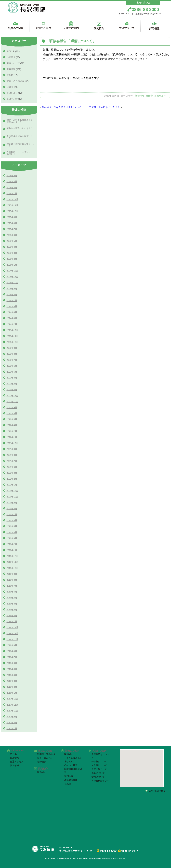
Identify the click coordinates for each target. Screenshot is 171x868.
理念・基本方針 (45, 758)
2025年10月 (12, 211)
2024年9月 (12, 289)
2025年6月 (12, 235)
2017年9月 (12, 717)
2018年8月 (12, 651)
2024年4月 (12, 312)
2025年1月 (12, 265)
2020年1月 (12, 550)
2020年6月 (12, 520)
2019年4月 (12, 604)
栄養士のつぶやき (15, 81)
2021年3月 (12, 473)
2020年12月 (12, 491)
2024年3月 (12, 318)
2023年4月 (12, 378)
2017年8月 (12, 723)
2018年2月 (12, 687)
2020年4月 (12, 532)
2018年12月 (12, 627)
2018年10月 (12, 639)
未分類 (10, 75)
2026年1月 (12, 193)
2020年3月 (12, 538)
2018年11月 (12, 633)
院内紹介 (42, 772)
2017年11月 (12, 705)
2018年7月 (12, 657)
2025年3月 (12, 253)
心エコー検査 (71, 765)
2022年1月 (12, 437)
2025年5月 (12, 241)
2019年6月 (12, 592)
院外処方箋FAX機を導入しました (21, 145)
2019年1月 (12, 621)
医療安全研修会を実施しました (20, 137)
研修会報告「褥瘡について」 (73, 41)
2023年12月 (12, 330)
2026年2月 (12, 188)
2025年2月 (12, 259)
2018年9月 (12, 645)
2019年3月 (12, 610)
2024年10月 (12, 283)
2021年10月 (12, 443)
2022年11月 (12, 396)
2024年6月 (12, 306)
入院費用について (100, 781)
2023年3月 (12, 384)
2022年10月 (12, 402)
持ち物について (99, 761)
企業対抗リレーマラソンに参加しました (20, 153)
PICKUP (11, 51)
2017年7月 (12, 728)
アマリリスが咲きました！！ (104, 107)
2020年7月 (12, 514)
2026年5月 (12, 176)
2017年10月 (12, 711)
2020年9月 (12, 503)
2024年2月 (12, 324)
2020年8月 (12, 509)
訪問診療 (69, 776)
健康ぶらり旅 (13, 63)
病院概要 (42, 762)
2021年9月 (12, 449)
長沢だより (160, 96)
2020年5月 (12, 526)
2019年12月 (12, 556)
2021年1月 (12, 485)
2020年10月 (12, 497)
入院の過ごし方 (99, 769)
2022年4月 (12, 425)
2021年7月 (12, 461)
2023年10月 (12, 342)
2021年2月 (12, 479)
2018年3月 (12, 681)
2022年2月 (12, 431)
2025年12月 (12, 199)
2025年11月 (12, 205)
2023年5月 (12, 372)
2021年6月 (12, 467)
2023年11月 (12, 336)
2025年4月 (12, 247)
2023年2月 (12, 390)
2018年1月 (12, 693)
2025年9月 (12, 217)
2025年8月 (12, 223)
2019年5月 (12, 598)
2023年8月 (12, 354)
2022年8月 (12, 413)
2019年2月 (12, 616)
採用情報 (15, 758)
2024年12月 (12, 271)
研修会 (149, 96)
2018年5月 (12, 669)
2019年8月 (12, 580)
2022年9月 (12, 407)
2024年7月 (12, 300)
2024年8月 (12, 295)
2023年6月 (12, 366)
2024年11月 (12, 277)
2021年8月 (12, 455)
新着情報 (140, 96)
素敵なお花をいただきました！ (20, 129)
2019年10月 (12, 568)
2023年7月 (12, 360)
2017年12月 (12, 699)
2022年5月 (12, 419)
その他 (68, 784)
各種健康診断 (71, 780)
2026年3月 (12, 181)
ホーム (13, 754)
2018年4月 (12, 675)
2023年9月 (12, 348)
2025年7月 (12, 229)
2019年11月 (12, 562)
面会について (98, 773)
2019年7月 (12, 586)
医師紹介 (69, 754)
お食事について (99, 765)
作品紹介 (11, 57)
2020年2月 (12, 544)
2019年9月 (12, 574)
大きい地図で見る (158, 791)
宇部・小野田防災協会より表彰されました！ (20, 121)
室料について (98, 777)
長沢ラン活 (12, 99)
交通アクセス (17, 762)
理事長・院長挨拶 (46, 754)
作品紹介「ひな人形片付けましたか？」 (63, 107)
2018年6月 (12, 663)
